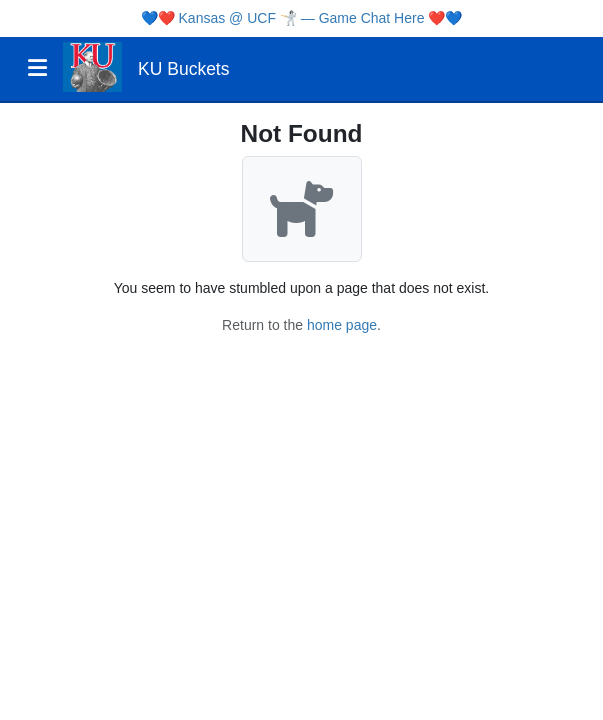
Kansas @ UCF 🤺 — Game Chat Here (302, 18)
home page (342, 325)
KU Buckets (183, 69)
